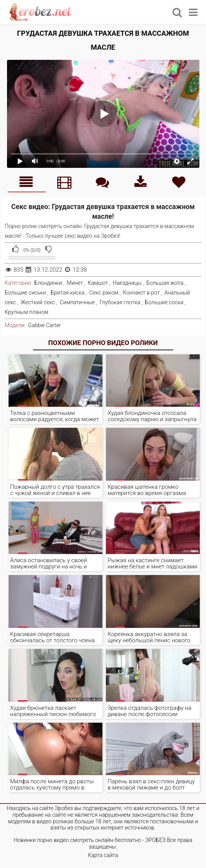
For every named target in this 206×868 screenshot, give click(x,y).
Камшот (98, 283)
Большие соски (164, 302)
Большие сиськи (25, 293)
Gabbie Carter (45, 325)
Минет (75, 283)
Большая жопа (165, 283)
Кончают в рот (141, 293)
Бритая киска (68, 293)
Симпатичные (77, 302)
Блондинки (48, 283)
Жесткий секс (38, 302)
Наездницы (127, 283)
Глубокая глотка (120, 302)
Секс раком (104, 293)
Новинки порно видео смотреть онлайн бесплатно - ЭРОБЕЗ (90, 840)
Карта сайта (103, 855)
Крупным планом (26, 312)
